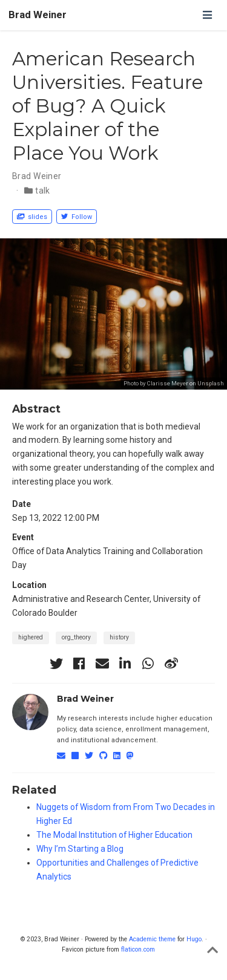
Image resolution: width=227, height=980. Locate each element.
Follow (77, 217)
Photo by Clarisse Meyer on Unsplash (174, 383)
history (119, 637)
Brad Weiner (38, 15)
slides (32, 217)
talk (43, 191)
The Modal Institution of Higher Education (114, 835)
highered (31, 637)
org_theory (76, 637)
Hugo (194, 939)
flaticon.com (138, 949)
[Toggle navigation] (207, 15)
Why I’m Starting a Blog (80, 849)
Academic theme (152, 939)
